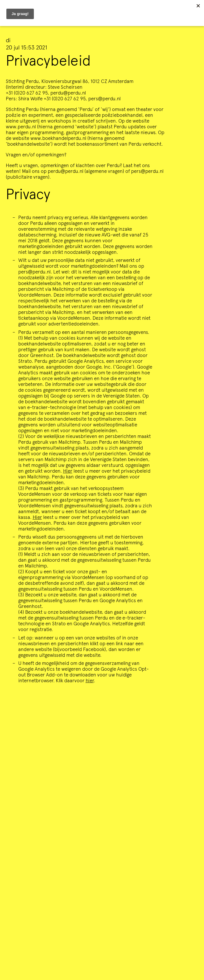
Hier (68, 471)
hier (90, 680)
